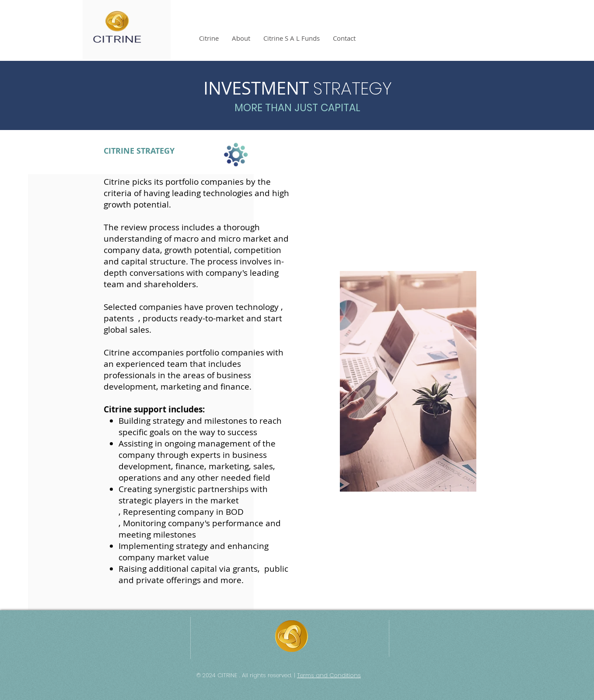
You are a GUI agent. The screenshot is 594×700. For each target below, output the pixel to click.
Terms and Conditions (329, 675)
